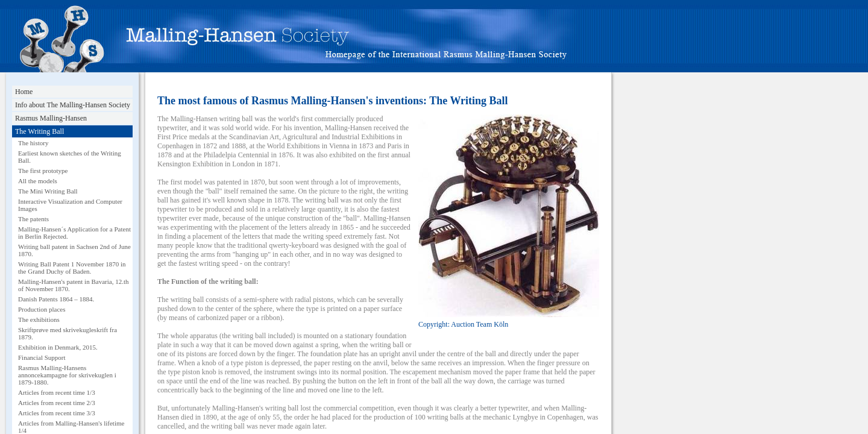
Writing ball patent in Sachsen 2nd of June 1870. (74, 250)
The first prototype (43, 171)
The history (33, 143)
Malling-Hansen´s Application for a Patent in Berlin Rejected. (74, 233)
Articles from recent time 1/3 (57, 392)
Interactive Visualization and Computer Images (70, 205)
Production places (42, 309)
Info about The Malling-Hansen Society (73, 105)
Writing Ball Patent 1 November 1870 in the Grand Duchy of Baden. (72, 268)
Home (24, 92)
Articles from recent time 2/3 (57, 403)
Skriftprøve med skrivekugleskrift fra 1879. (68, 333)
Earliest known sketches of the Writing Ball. (70, 157)
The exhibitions (39, 319)
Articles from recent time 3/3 (57, 413)
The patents (33, 219)
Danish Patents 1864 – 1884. (56, 299)
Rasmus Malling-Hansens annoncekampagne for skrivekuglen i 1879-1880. (67, 375)
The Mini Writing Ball (48, 191)
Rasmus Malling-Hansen (51, 118)
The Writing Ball (39, 131)
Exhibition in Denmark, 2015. (58, 347)
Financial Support (42, 357)
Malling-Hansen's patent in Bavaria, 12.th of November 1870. (73, 285)
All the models (38, 181)
